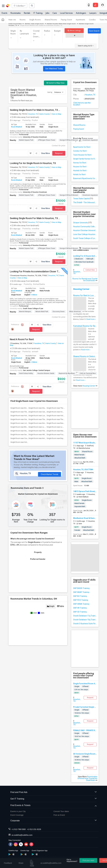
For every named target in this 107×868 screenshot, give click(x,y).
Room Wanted (17, 127)
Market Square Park (26, 140)
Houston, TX (33, 114)
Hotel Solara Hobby (26, 373)
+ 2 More (34, 362)
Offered (85, 686)
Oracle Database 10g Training (85, 620)
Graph (51, 603)
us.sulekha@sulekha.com (22, 835)
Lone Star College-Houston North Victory (85, 234)
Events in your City (18, 811)
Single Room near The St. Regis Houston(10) (63, 419)
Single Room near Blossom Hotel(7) (24, 427)
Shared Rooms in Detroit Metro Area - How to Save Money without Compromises (85, 356)
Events (4, 13)
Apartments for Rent (82, 147)
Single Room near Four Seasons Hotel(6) (62, 435)
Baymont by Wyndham (67, 373)
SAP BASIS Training (81, 588)
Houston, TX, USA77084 (83, 470)
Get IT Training (54, 799)
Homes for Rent (80, 163)
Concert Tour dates (61, 811)
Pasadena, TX (39, 343)
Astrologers (81, 13)
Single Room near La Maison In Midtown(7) (63, 427)
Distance (59, 92)
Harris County (44, 114)
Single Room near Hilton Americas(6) (42, 435)
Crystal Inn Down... (37, 34)
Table (61, 603)
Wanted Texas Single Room (34, 24)
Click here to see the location (82, 104)
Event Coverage (17, 815)
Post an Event (59, 815)
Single (77, 686)
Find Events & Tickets (54, 805)
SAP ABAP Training (81, 592)
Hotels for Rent (79, 174)
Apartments (80, 20)
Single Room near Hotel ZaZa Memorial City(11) (28, 416)
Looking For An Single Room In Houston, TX (33, 163)
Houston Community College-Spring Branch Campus (85, 227)
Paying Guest (66, 20)
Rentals (27, 13)
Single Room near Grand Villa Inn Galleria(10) (27, 419)
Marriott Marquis (25, 312)
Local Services (66, 13)
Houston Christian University (85, 230)
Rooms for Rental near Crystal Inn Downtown (85, 280)
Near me (12, 20)
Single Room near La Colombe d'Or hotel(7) (45, 427)
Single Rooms (35, 20)
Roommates (16, 13)
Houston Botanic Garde (46, 373)
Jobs (47, 13)
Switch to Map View (56, 83)
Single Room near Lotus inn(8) (22, 423)
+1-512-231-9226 (34, 829)
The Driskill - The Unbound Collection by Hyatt (85, 202)
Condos (92, 20)
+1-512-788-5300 (19, 829)
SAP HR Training (80, 608)
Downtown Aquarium (90, 140)
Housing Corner (81, 289)
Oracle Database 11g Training (85, 616)
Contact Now (90, 270)
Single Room (13, 32)
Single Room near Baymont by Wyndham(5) (63, 438)
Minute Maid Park (42, 312)
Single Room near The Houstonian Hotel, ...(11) (64, 408)
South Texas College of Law (33, 309)
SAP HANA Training (81, 604)
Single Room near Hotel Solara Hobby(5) (26, 442)
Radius (47, 31)
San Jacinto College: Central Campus (37, 370)
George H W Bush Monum (69, 140)
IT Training (38, 13)
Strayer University (82, 223)
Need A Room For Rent (22, 339)
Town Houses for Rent (82, 155)
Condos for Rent (80, 151)
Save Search (94, 31)
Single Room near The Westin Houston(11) (26, 412)
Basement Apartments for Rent (85, 178)
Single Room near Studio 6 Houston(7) (25, 431)
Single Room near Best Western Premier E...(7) (64, 423)
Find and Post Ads (54, 792)
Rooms (23, 20)
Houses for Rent (80, 167)
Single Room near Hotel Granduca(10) (61, 416)
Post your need (88, 860)
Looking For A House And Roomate (88, 256)
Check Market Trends (50, 476)
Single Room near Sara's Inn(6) (22, 435)
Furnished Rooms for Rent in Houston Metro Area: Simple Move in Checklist (85, 326)
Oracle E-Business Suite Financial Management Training (85, 624)
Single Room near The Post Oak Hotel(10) (44, 419)
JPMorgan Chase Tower (47, 140)
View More (46, 153)
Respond (59, 153)
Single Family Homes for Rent (85, 159)
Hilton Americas (75, 312)
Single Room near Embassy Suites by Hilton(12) (28, 408)
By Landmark (24, 32)
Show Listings (74, 31)
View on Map (56, 114)
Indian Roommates (15, 24)
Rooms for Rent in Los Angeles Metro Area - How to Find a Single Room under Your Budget (85, 296)
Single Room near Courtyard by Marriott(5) (26, 438)
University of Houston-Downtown (35, 137)
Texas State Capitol (83, 199)
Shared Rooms (51, 20)
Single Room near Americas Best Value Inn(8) (45, 423)
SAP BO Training (80, 596)
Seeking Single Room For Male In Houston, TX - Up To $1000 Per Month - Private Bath (35, 218)
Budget (57, 31)
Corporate (54, 821)
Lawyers (93, 13)
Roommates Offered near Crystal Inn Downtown (87, 778)
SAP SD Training (80, 612)
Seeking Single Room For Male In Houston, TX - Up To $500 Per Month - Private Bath (35, 110)
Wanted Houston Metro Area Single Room (62, 24)
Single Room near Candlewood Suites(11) (44, 412)
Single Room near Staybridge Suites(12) (44, 408)
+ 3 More (34, 295)
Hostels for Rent (80, 171)
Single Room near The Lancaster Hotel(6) (44, 431)
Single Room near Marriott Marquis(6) (61, 431)
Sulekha (8, 6)
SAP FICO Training (81, 600)
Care (55, 13)
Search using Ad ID (86, 46)
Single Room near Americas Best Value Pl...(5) (46, 438)
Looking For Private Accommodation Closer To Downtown (35, 272)
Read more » (91, 319)
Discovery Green (59, 312)
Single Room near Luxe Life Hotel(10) (42, 416)
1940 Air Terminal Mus (88, 373)
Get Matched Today (54, 69)
